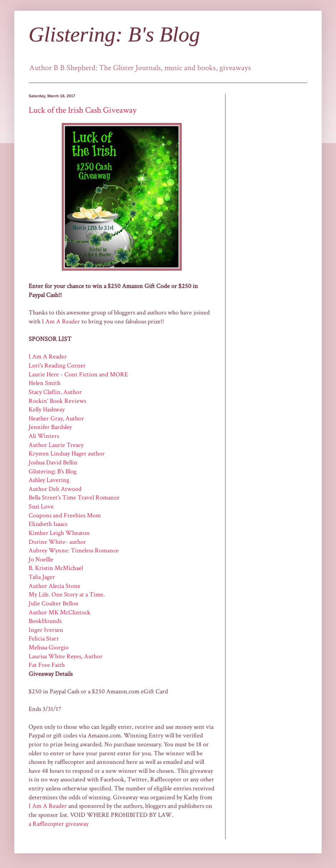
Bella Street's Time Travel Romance (74, 498)
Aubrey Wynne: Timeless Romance (74, 550)
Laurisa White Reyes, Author (66, 656)
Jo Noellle (41, 559)
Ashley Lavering (49, 480)
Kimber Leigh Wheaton (59, 533)
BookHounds (45, 621)
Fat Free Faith (47, 665)
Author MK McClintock (60, 612)
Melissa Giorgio (49, 647)
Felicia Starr (44, 638)
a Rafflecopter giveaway (59, 824)
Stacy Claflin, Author (55, 392)
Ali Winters (44, 436)
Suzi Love (41, 506)
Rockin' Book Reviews (57, 401)
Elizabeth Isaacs (48, 524)
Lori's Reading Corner (57, 365)
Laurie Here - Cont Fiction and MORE (78, 374)
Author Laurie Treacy (56, 445)
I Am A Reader (61, 321)
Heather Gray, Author (56, 418)
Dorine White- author (57, 542)
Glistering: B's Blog (114, 34)
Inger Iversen (46, 630)
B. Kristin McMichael (56, 568)
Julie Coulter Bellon (54, 603)
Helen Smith (45, 383)
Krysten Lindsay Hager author (67, 453)
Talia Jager (42, 577)
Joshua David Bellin (53, 462)
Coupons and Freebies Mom (65, 515)
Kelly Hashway (47, 409)
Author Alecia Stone (55, 586)
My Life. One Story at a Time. (67, 594)
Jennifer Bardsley (50, 427)
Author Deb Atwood (55, 489)
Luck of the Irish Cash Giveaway (83, 110)
